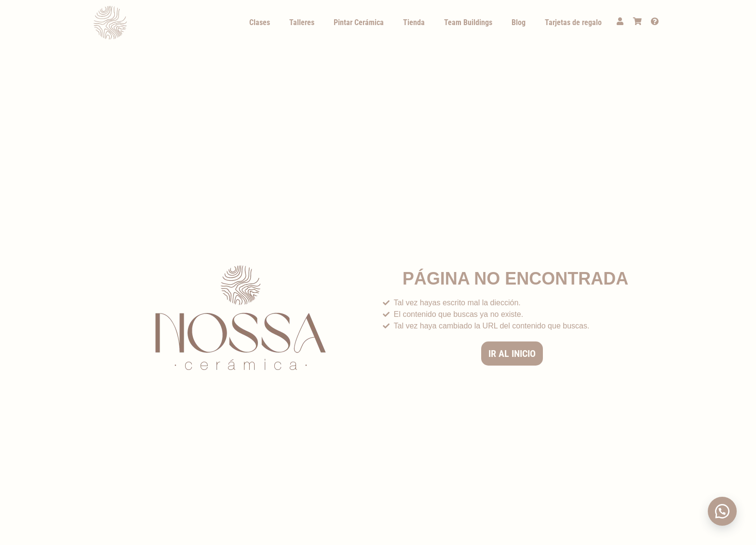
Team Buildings (468, 22)
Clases (260, 22)
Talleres (302, 22)
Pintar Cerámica (359, 22)
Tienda (414, 22)
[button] (722, 511)
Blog (519, 22)
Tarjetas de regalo (573, 22)
